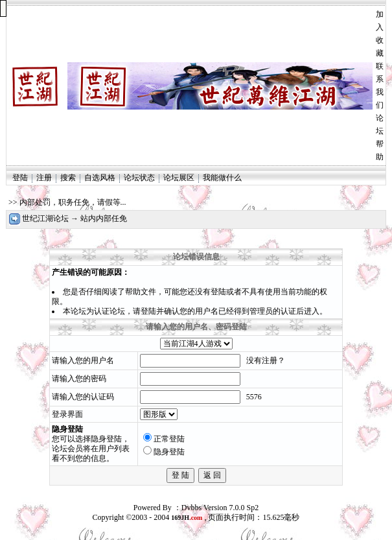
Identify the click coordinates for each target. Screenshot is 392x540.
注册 (44, 178)
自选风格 (100, 178)
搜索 (68, 178)
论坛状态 (139, 178)
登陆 (20, 178)
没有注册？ (266, 360)
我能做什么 (222, 178)
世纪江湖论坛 (45, 218)
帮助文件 (141, 292)
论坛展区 (179, 178)
